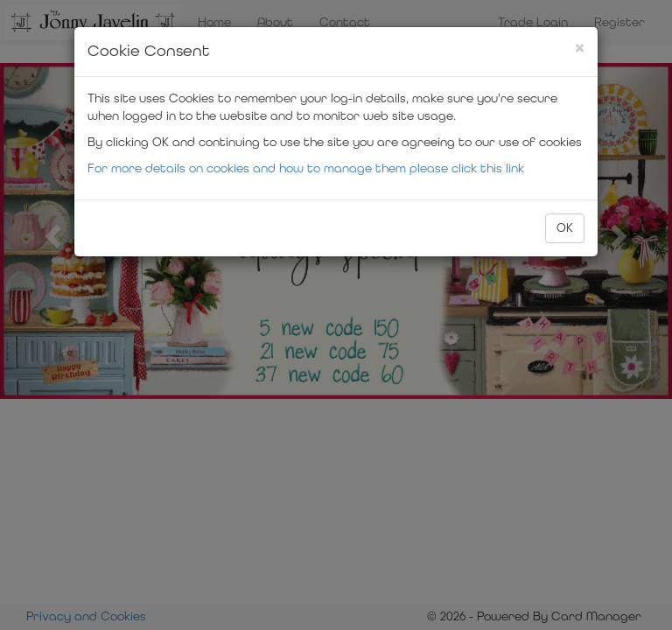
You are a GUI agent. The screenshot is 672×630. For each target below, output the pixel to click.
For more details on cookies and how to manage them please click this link (306, 168)
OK (565, 228)
